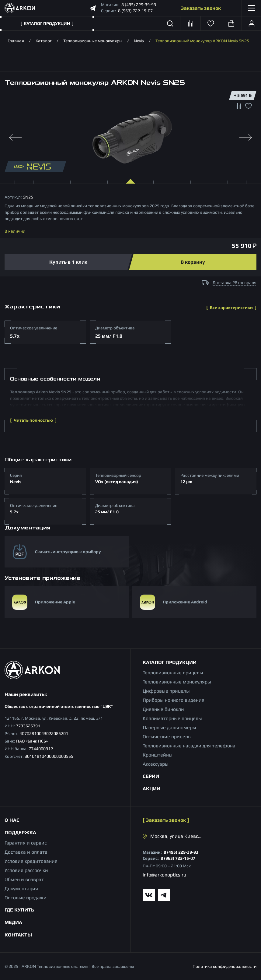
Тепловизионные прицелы (173, 673)
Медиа (13, 922)
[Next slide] (245, 137)
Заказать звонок (201, 8)
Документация (21, 889)
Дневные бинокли (163, 709)
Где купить (19, 910)
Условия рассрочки (26, 870)
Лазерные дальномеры (169, 727)
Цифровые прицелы (166, 691)
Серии (151, 776)
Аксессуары (156, 764)
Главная (16, 41)
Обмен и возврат (24, 879)
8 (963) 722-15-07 (135, 11)
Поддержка (20, 832)
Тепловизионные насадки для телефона (189, 746)
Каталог (44, 41)
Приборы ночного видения (174, 700)
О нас (12, 820)
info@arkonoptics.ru (164, 875)
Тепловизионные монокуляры (93, 41)
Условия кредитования (31, 861)
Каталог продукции (170, 662)
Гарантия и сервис (26, 843)
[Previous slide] (16, 137)
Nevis (139, 41)
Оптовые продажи (26, 898)
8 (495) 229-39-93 (139, 5)
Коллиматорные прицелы (172, 718)
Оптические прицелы (167, 737)
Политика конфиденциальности (224, 966)
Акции (151, 789)
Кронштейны (158, 755)
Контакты (18, 935)
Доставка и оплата (26, 852)
